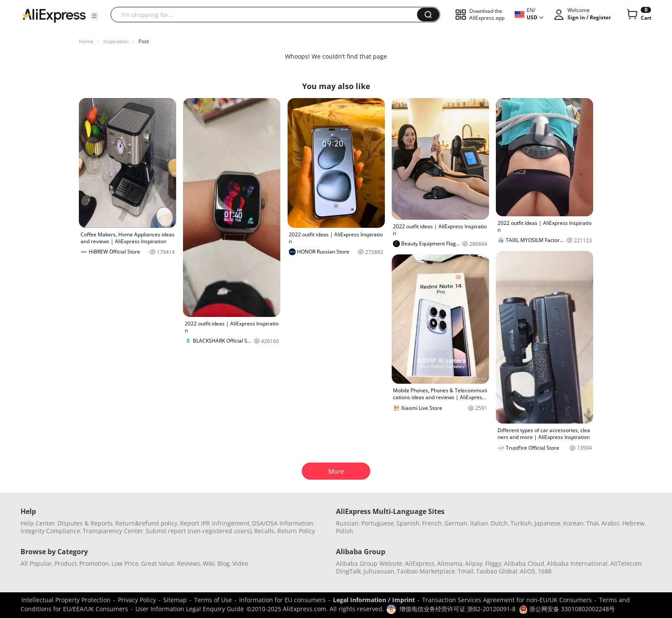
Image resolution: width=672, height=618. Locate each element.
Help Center (38, 523)
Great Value (158, 563)
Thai (592, 523)
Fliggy (493, 563)
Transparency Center (113, 531)
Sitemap (175, 600)
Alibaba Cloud (524, 563)
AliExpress (420, 563)
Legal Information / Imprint (374, 600)
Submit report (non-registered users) (199, 531)
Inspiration (116, 41)
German (456, 523)
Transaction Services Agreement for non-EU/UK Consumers (507, 600)
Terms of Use (213, 600)
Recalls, (265, 531)
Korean (573, 523)
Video (240, 563)
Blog (223, 563)
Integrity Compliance (50, 531)
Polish (345, 531)
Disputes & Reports (85, 523)
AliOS (528, 571)
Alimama (450, 563)
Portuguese (378, 523)
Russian (347, 523)
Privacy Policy (137, 600)
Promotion (94, 563)
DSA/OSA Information (283, 523)
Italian (479, 523)
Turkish (521, 523)
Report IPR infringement (215, 523)
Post (144, 41)
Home (86, 41)
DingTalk (348, 571)
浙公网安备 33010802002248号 (567, 609)
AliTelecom (626, 563)
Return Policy (296, 531)
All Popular (36, 563)
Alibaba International (577, 563)
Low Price (125, 563)
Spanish (408, 523)
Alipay (474, 563)
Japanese (547, 523)
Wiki (209, 563)
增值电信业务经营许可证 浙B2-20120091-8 (457, 609)
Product (66, 563)
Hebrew (633, 523)
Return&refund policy (146, 523)
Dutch (499, 523)
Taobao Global (497, 571)
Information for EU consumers (282, 600)
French (432, 523)
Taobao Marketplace (426, 571)
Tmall (466, 571)
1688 (545, 571)
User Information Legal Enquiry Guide (190, 609)
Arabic (610, 523)
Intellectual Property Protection (66, 600)
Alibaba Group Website (369, 563)
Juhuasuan (379, 571)
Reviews (189, 563)
